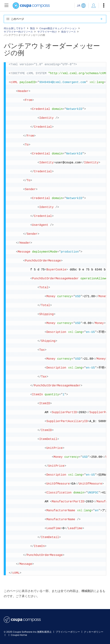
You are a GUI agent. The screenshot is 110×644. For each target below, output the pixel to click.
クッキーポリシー (94, 632)
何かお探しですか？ (15, 28)
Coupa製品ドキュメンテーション (58, 28)
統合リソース (69, 32)
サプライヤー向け (47, 32)
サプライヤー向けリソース (18, 32)
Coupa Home (19, 635)
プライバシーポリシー (68, 632)
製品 (32, 28)
